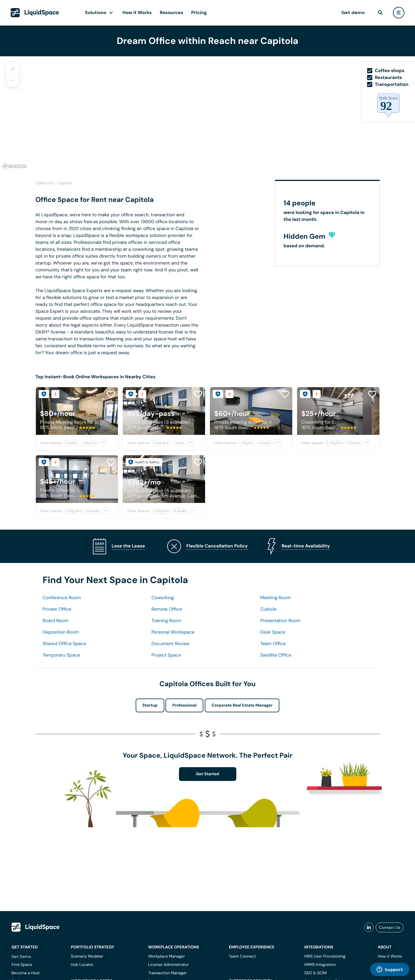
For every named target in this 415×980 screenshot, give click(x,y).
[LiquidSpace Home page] (35, 13)
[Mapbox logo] (14, 166)
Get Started (207, 774)
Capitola (65, 183)
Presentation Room (280, 621)
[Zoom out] (13, 81)
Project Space (166, 655)
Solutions (96, 12)
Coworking (163, 598)
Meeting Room (276, 598)
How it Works (137, 12)
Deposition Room (61, 632)
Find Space (22, 965)
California (44, 183)
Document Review (171, 644)
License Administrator (168, 965)
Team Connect (242, 956)
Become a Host (26, 973)
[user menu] (399, 13)
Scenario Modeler (87, 956)
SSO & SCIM (315, 973)
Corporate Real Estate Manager (242, 705)
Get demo (353, 12)
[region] (207, 114)
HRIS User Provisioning (325, 956)
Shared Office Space (65, 644)
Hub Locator (82, 965)
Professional (184, 705)
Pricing (199, 12)
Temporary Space (61, 655)
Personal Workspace (173, 632)
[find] (380, 13)
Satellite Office (276, 655)
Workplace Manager (166, 956)
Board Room (56, 621)
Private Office (57, 609)
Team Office (273, 644)
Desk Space (273, 632)
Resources (172, 12)
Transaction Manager (167, 973)
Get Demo (21, 956)
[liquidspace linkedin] (369, 927)
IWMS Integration (320, 965)
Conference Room (62, 598)
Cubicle (268, 609)
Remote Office (167, 609)
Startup (150, 705)
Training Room (166, 621)
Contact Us (390, 927)
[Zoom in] (13, 69)
